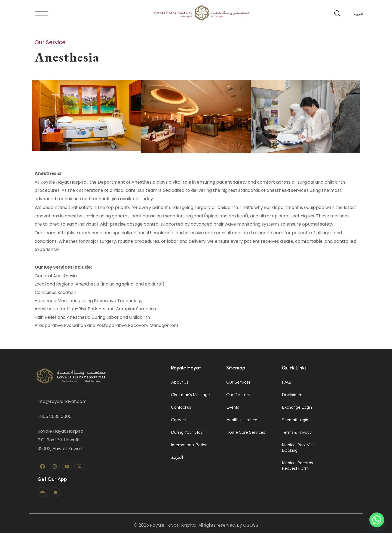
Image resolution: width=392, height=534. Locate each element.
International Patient (190, 446)
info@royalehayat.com (62, 403)
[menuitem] (359, 13)
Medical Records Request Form (297, 466)
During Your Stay (187, 433)
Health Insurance (242, 421)
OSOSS (251, 526)
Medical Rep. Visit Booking (298, 448)
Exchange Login (297, 408)
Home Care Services (246, 433)
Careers (179, 421)
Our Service (50, 42)
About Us (180, 383)
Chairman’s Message (190, 396)
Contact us (181, 408)
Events (233, 408)
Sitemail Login (295, 421)
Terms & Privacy (297, 433)
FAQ (286, 383)
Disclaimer (292, 396)
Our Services (238, 383)
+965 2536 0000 (55, 418)
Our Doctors (238, 396)
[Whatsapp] (377, 520)
